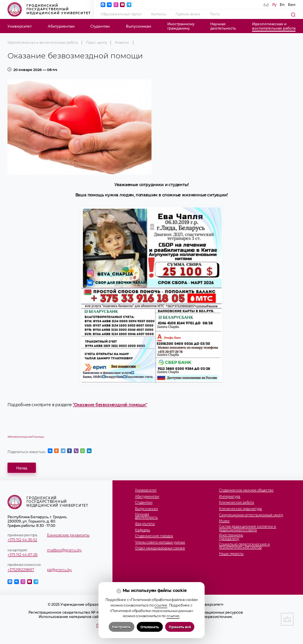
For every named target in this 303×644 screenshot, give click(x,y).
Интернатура (230, 497)
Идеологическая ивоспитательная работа (274, 26)
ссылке (161, 605)
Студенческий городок (154, 536)
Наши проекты (231, 554)
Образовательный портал (121, 14)
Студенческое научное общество (246, 490)
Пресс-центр (96, 43)
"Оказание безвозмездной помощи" (110, 405)
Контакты (159, 14)
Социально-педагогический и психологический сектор (244, 546)
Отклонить (150, 627)
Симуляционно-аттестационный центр (251, 515)
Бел (292, 5)
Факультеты (145, 524)
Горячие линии (188, 14)
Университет (20, 26)
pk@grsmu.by (59, 570)
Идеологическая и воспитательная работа (43, 43)
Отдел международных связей (160, 548)
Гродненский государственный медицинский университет (49, 9)
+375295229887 (21, 570)
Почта (215, 14)
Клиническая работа (237, 503)
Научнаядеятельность (223, 26)
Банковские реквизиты (68, 535)
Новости (122, 43)
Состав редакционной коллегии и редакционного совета (248, 528)
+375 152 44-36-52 (22, 540)
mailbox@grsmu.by (64, 550)
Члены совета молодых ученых (160, 542)
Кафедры (142, 530)
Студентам (100, 26)
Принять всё (180, 627)
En (282, 5)
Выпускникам (138, 26)
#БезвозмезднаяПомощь (26, 437)
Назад (22, 468)
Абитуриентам (61, 26)
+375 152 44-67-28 (22, 555)
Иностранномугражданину (181, 26)
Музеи (224, 521)
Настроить (121, 627)
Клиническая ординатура (240, 509)
